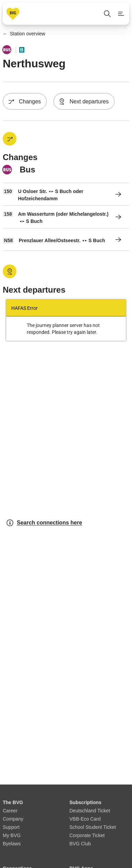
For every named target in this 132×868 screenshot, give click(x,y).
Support (11, 827)
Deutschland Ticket (90, 811)
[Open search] (107, 14)
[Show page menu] (121, 14)
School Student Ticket (93, 827)
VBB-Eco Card (85, 819)
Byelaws (12, 844)
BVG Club (80, 844)
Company (13, 819)
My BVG (12, 835)
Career (10, 811)
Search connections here (44, 523)
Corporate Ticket (87, 835)
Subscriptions (86, 802)
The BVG (13, 802)
